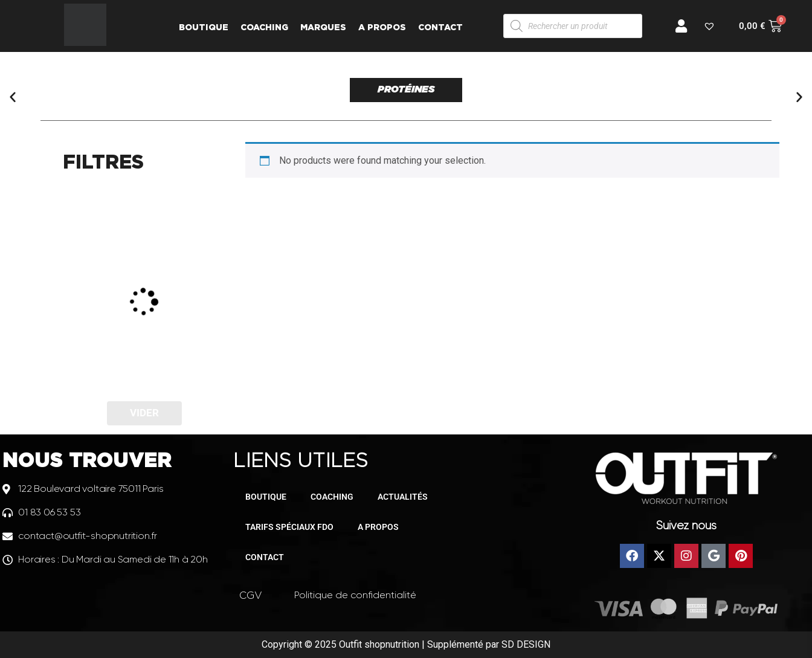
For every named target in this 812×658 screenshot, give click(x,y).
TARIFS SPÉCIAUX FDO (289, 527)
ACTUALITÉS (403, 497)
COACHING (264, 27)
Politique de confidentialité (355, 595)
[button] (13, 97)
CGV (251, 595)
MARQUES (323, 27)
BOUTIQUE (204, 27)
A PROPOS (382, 27)
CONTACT (440, 27)
